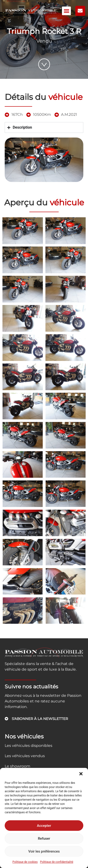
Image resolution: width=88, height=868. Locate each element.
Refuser (44, 839)
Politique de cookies (25, 862)
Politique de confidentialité (57, 862)
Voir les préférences (44, 851)
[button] (81, 774)
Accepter (44, 826)
